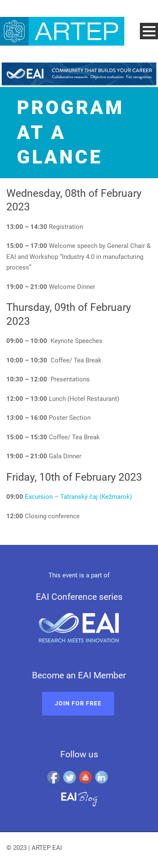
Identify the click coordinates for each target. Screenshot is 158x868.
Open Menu (149, 31)
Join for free (78, 703)
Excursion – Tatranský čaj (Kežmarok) (78, 497)
